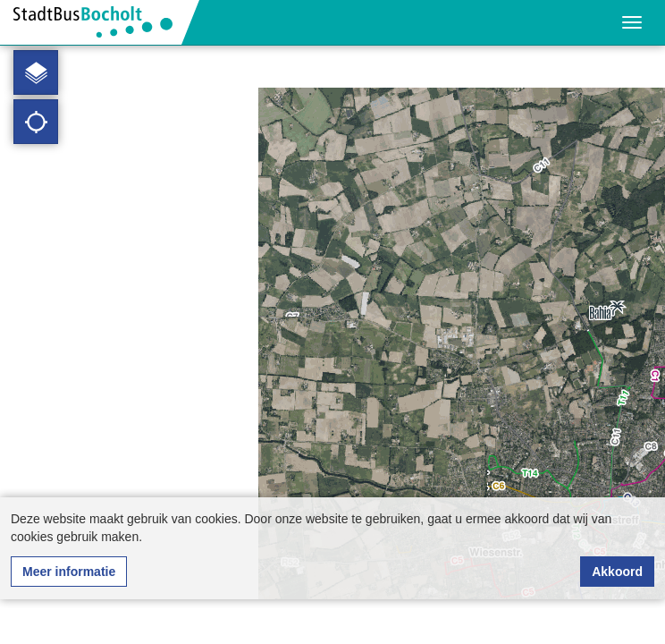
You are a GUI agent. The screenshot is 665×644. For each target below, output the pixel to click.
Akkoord (617, 572)
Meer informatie (69, 572)
